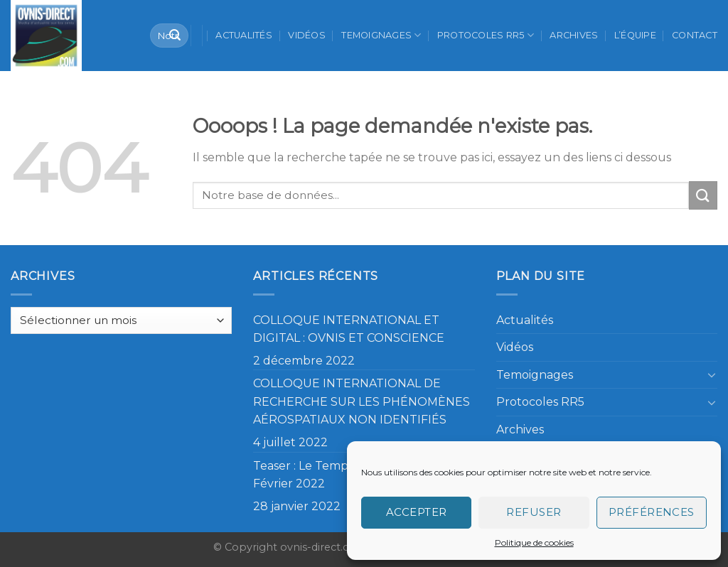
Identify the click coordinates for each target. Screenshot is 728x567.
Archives (574, 35)
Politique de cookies (534, 542)
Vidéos (307, 35)
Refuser (534, 512)
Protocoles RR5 (486, 35)
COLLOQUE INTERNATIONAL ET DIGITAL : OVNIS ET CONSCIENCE (349, 329)
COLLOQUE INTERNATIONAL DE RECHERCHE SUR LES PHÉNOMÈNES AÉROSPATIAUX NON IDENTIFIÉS (362, 401)
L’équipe (635, 35)
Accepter (417, 512)
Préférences (652, 512)
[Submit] (175, 36)
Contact (695, 35)
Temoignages (381, 35)
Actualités (244, 35)
